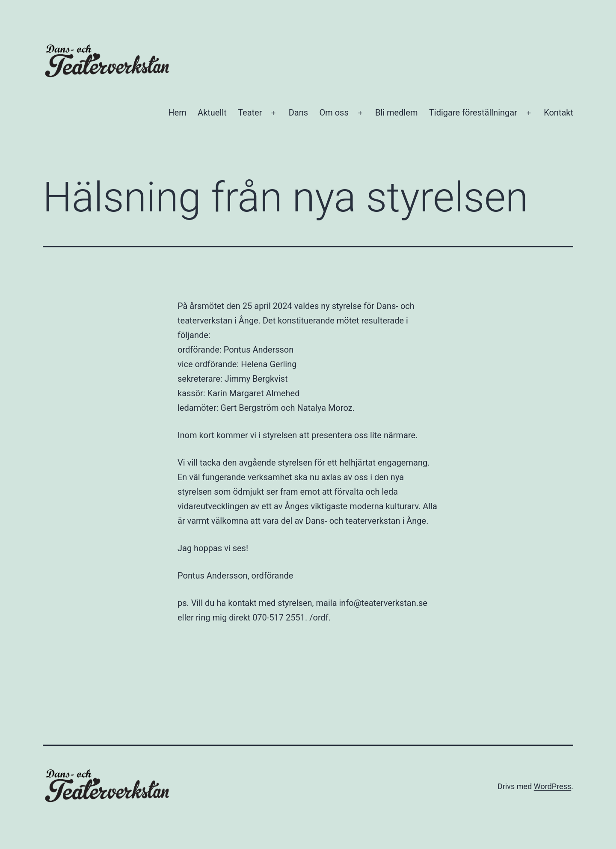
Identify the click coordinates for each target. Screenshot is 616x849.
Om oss (334, 113)
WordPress (552, 786)
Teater (250, 113)
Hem (177, 113)
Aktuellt (212, 113)
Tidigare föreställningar (473, 113)
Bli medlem (397, 113)
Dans (298, 113)
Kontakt (558, 113)
